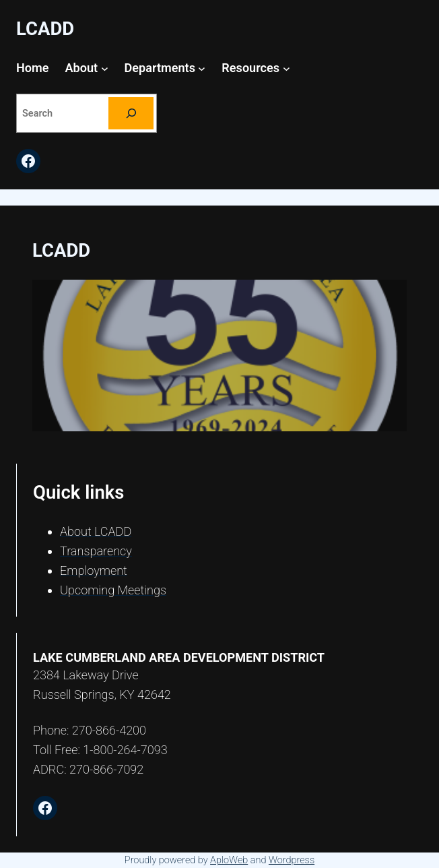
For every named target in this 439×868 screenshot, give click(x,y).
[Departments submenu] (202, 68)
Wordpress (292, 860)
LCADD (45, 29)
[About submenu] (105, 68)
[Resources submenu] (286, 68)
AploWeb (229, 860)
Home (33, 68)
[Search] (131, 113)
